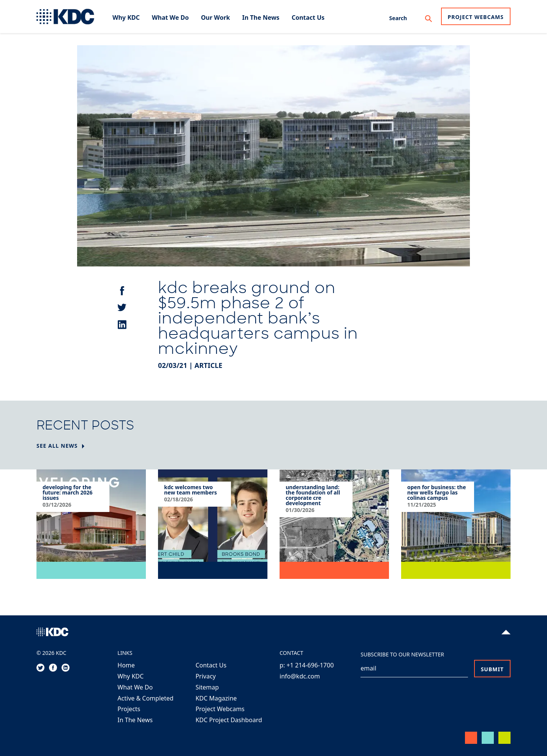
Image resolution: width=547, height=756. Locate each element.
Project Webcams (476, 17)
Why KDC (130, 676)
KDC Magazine (216, 698)
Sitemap (207, 687)
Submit (492, 669)
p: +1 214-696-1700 (307, 665)
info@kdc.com (300, 676)
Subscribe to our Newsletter (402, 654)
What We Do (135, 687)
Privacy (206, 676)
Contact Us (211, 665)
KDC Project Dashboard (229, 720)
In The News (135, 720)
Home (126, 665)
